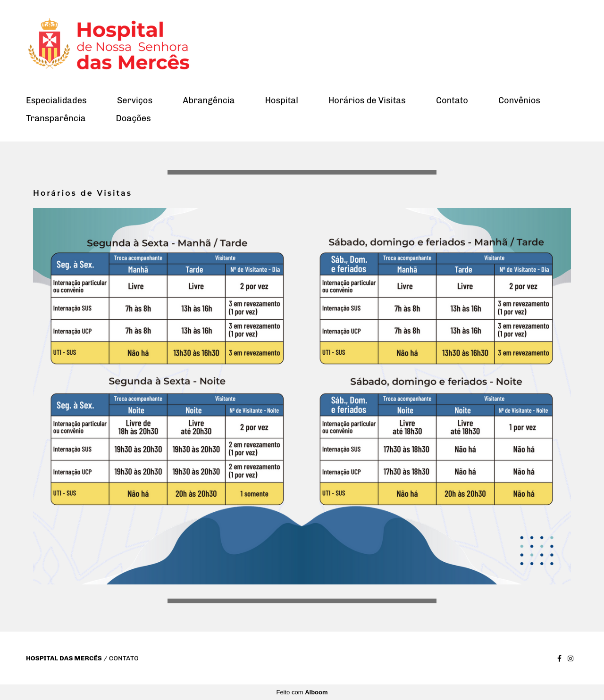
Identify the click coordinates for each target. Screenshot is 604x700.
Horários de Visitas (367, 100)
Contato (452, 100)
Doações (134, 118)
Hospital (281, 100)
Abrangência (209, 100)
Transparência (56, 118)
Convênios (519, 100)
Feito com (302, 692)
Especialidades (56, 100)
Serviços (135, 100)
